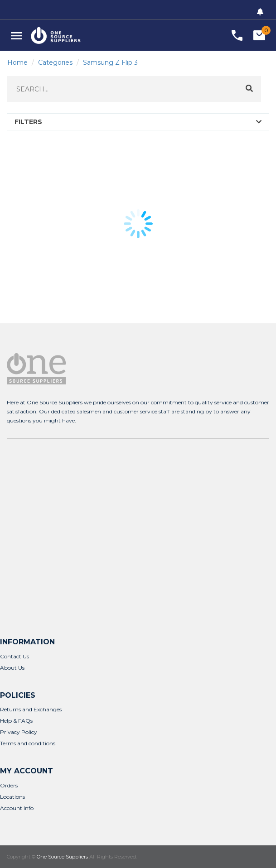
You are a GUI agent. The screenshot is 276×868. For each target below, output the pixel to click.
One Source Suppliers (62, 857)
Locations (12, 797)
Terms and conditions (28, 743)
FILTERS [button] (28, 122)
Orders (9, 785)
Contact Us (15, 656)
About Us (12, 668)
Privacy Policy (19, 732)
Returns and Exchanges (31, 709)
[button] (16, 35)
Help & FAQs (16, 721)
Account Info (17, 808)
